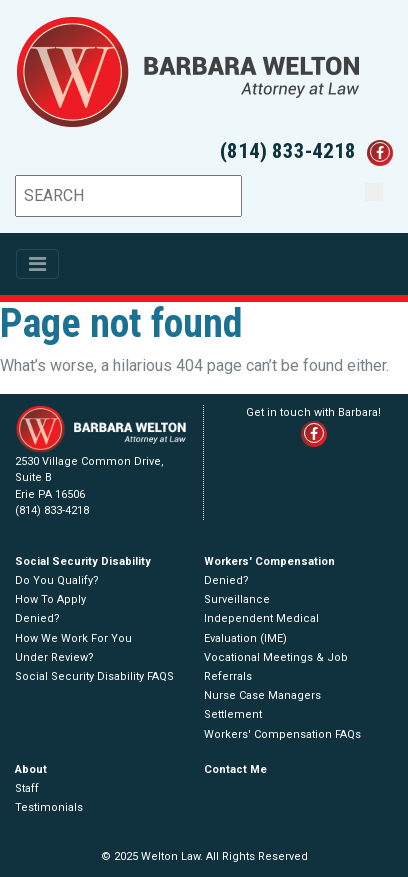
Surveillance (237, 599)
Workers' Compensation (269, 561)
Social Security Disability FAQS (94, 676)
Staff (27, 788)
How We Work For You (73, 638)
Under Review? (54, 657)
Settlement (233, 714)
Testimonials (49, 807)
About (31, 769)
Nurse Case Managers (262, 695)
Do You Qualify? (57, 580)
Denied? (37, 618)
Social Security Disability (83, 561)
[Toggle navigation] (37, 264)
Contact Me (235, 769)
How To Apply (50, 599)
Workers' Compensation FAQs (282, 734)
